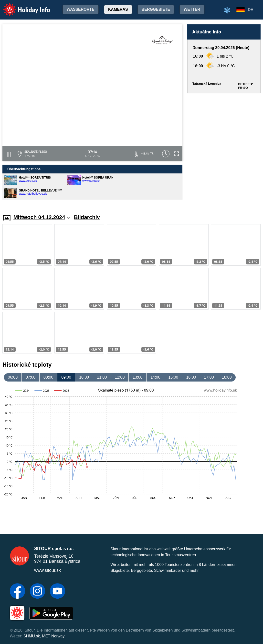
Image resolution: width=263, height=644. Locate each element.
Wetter (192, 9)
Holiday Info (22, 6)
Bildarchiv (87, 217)
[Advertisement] (224, 149)
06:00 (13, 377)
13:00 (137, 377)
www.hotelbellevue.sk (33, 194)
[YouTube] (58, 592)
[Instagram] (37, 592)
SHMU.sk (32, 636)
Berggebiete (156, 9)
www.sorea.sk (28, 181)
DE (251, 10)
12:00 (120, 377)
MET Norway (53, 636)
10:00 (84, 377)
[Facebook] (17, 592)
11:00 (102, 377)
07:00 (31, 377)
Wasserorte (81, 9)
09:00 (66, 377)
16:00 (191, 377)
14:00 (155, 377)
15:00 (173, 377)
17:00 (209, 377)
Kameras (118, 9)
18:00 (227, 377)
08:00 (48, 377)
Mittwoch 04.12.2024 (42, 217)
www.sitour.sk (47, 570)
